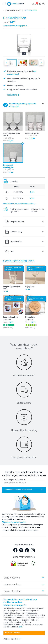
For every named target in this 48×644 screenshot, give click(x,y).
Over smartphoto (12, 584)
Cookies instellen (12, 639)
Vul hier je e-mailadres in (15, 480)
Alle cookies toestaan (12, 633)
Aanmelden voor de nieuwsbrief (18, 490)
